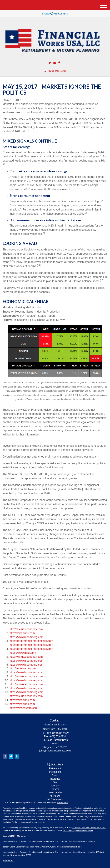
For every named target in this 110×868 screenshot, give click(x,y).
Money (55, 786)
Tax (55, 782)
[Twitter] (50, 63)
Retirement (55, 768)
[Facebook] (59, 63)
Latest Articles (55, 792)
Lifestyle (55, 789)
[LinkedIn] (55, 63)
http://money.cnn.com (23, 668)
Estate (55, 775)
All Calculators (55, 799)
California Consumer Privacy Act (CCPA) (89, 828)
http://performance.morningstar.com (31, 641)
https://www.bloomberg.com (26, 637)
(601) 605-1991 (55, 71)
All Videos (55, 796)
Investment (55, 772)
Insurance (55, 779)
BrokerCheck (62, 802)
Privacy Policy (8, 860)
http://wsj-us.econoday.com (26, 629)
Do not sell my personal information (78, 830)
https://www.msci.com (23, 653)
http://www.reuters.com (24, 708)
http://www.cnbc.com (22, 633)
